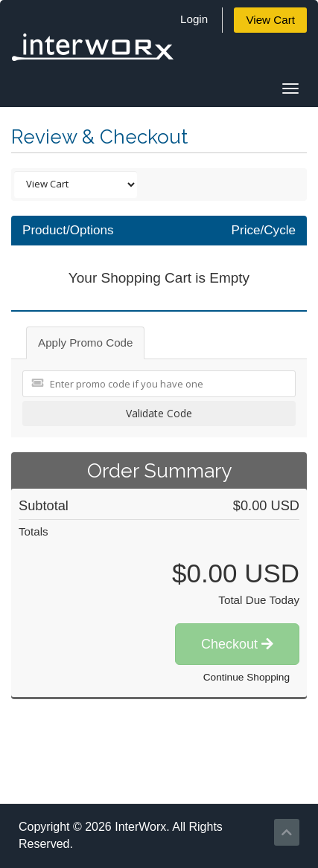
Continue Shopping (247, 677)
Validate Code (159, 413)
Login (194, 19)
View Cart (270, 20)
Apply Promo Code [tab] (85, 343)
